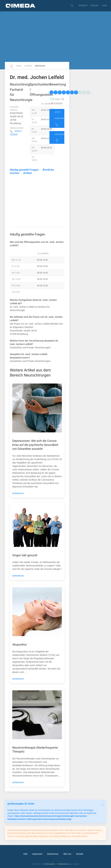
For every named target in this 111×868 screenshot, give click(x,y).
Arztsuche (40, 66)
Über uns (67, 854)
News (19, 66)
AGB (25, 854)
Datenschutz (53, 854)
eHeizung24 (49, 864)
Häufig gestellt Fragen (24, 170)
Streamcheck (64, 864)
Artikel (27, 173)
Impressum (37, 854)
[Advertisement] (55, 37)
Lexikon (28, 66)
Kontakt (95, 6)
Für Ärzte (83, 6)
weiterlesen (18, 493)
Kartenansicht (59, 138)
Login (104, 6)
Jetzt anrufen (59, 119)
